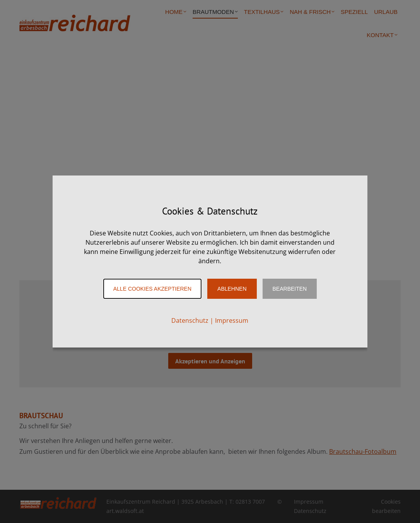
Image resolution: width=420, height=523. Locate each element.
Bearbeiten (290, 289)
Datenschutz (190, 320)
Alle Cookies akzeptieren (152, 289)
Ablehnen (232, 289)
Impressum (232, 320)
